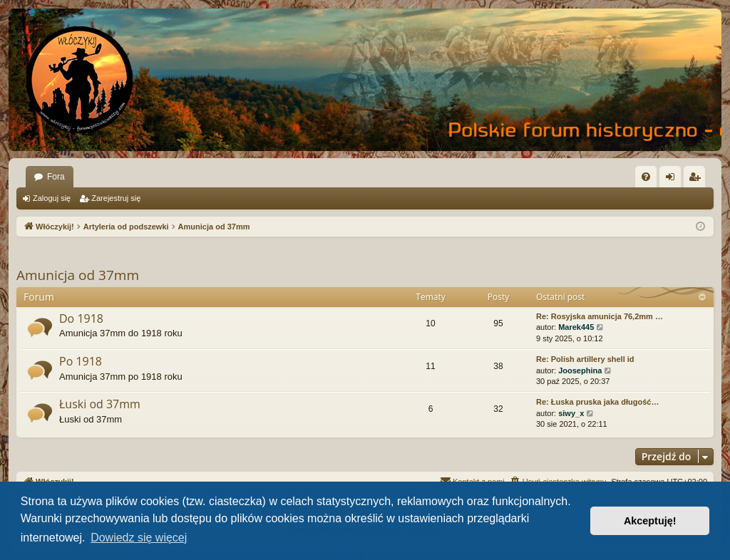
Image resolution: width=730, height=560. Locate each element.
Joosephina (580, 370)
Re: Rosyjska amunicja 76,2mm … (600, 316)
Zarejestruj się (116, 198)
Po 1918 (81, 361)
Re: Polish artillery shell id (585, 359)
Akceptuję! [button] (650, 521)
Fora (56, 177)
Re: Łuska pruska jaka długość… (597, 402)
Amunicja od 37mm (78, 275)
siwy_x (571, 413)
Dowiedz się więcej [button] (139, 538)
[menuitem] (646, 177)
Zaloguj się (52, 198)
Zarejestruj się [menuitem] (697, 180)
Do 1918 (81, 318)
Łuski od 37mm (100, 404)
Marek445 (576, 327)
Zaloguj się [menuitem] (673, 180)
